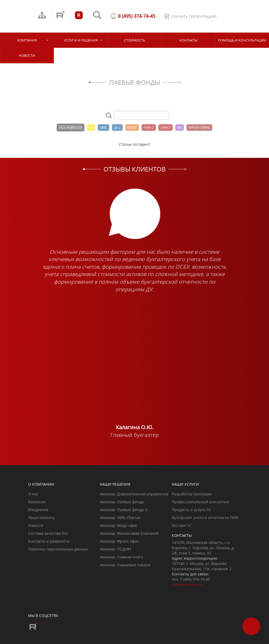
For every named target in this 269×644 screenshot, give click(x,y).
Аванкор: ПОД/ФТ (116, 549)
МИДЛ (132, 128)
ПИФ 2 (149, 128)
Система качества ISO (48, 533)
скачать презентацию (194, 16)
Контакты (188, 40)
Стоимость (134, 40)
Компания (27, 40)
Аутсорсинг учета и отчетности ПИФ (205, 518)
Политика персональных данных (58, 549)
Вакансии (37, 502)
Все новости (71, 128)
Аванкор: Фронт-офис (119, 541)
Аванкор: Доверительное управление (134, 494)
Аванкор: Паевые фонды (122, 502)
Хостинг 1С (182, 525)
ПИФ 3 (165, 128)
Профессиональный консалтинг (201, 502)
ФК (180, 128)
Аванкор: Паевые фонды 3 (124, 510)
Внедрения (38, 510)
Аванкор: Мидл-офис (119, 525)
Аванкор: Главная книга (121, 557)
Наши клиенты (42, 518)
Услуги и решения (81, 40)
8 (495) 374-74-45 (137, 16)
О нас (33, 494)
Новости (27, 55)
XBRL (104, 128)
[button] (29, 314)
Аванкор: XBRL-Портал (120, 518)
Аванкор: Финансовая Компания (129, 533)
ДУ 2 (117, 128)
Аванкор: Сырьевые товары (125, 565)
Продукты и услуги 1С (191, 510)
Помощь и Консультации (242, 40)
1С (91, 128)
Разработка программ (192, 494)
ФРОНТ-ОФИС (199, 128)
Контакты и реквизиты (49, 541)
